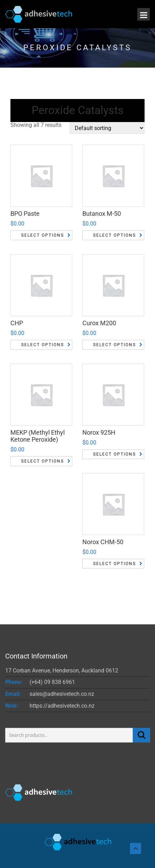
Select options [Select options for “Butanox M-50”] (115, 235)
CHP (17, 323)
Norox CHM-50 (103, 542)
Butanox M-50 (102, 214)
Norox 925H (99, 432)
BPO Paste (25, 214)
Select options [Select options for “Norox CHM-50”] (115, 564)
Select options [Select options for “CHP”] (43, 345)
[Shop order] (107, 128)
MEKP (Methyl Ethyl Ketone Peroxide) (38, 436)
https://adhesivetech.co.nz (62, 706)
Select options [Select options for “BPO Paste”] (43, 235)
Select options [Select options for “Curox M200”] (115, 345)
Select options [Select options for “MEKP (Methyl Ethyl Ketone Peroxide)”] (43, 461)
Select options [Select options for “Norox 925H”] (115, 454)
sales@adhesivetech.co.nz (62, 694)
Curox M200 (99, 323)
